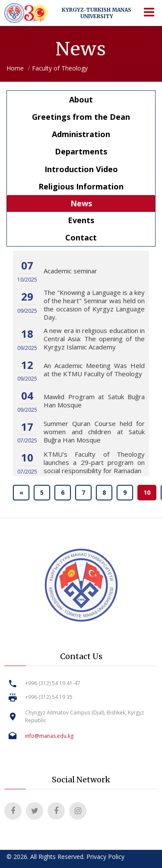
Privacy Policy (105, 857)
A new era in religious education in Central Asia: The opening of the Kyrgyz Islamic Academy (94, 339)
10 (147, 492)
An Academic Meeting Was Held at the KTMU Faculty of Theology (94, 370)
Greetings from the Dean (81, 117)
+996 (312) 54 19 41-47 (53, 683)
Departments (81, 151)
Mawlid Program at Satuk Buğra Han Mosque (94, 401)
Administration (81, 134)
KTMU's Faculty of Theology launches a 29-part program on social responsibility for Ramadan (94, 462)
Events (81, 220)
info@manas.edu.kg (49, 736)
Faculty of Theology (60, 68)
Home (15, 68)
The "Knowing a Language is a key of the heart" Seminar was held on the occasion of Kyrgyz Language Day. (94, 305)
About (81, 99)
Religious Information (81, 186)
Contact (81, 237)
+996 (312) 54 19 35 (49, 697)
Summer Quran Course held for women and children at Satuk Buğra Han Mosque (94, 432)
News (81, 203)
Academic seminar (70, 271)
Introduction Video (81, 169)
